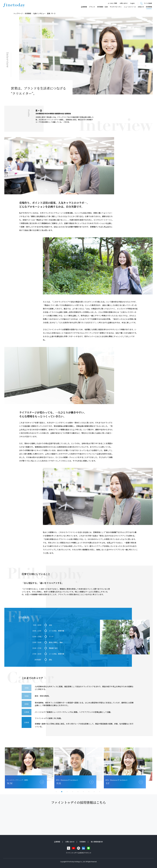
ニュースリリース (130, 7)
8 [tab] (95, 792)
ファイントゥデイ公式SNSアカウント (79, 853)
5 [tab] (78, 792)
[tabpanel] (29, 768)
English (132, 3)
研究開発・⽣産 (102, 7)
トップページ (18, 13)
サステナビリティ (116, 7)
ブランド (92, 7)
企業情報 (84, 7)
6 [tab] (84, 792)
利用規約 (83, 842)
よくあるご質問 (112, 3)
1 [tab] (57, 792)
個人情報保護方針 (97, 842)
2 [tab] (62, 792)
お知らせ (141, 7)
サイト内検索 (148, 3)
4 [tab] (73, 792)
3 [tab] (68, 792)
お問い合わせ (124, 3)
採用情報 (149, 7)
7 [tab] (89, 792)
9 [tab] (100, 792)
